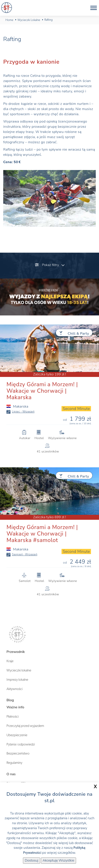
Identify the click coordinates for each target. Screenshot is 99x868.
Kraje (10, 661)
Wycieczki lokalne (19, 670)
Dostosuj (31, 860)
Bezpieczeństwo (18, 753)
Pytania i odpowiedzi (21, 744)
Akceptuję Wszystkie (58, 860)
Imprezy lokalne (17, 680)
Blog (10, 700)
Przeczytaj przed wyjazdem (25, 726)
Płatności (13, 717)
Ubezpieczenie (17, 735)
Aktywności (15, 689)
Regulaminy (14, 763)
